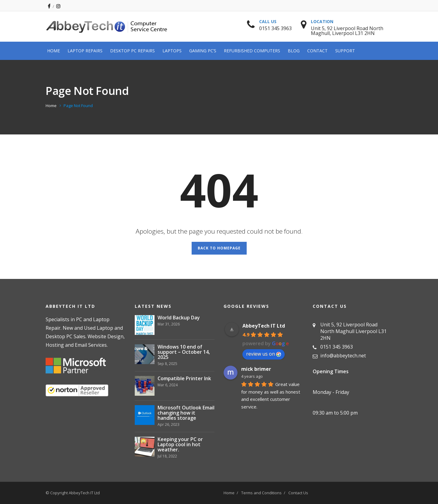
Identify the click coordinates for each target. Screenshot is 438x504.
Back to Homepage (219, 248)
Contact (317, 51)
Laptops (172, 51)
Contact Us (298, 493)
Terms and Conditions (261, 493)
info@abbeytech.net (343, 356)
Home (54, 51)
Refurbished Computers (252, 51)
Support (345, 51)
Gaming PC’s (203, 51)
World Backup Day (179, 318)
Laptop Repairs (85, 51)
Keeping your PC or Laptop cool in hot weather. (180, 445)
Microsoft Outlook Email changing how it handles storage (186, 413)
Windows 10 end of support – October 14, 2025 (184, 352)
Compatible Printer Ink (184, 379)
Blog (294, 51)
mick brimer (256, 369)
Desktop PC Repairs (132, 51)
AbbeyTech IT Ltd (264, 326)
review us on (264, 354)
